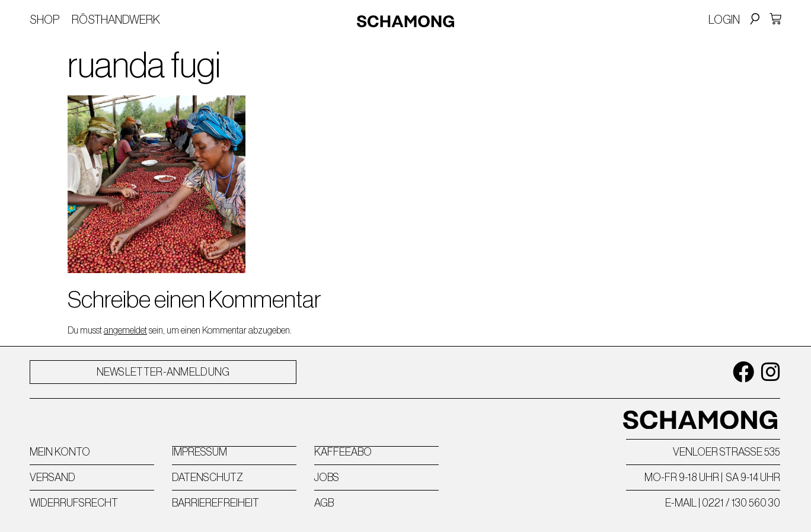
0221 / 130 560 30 (741, 503)
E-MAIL (681, 503)
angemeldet (125, 330)
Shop (45, 20)
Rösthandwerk (116, 20)
